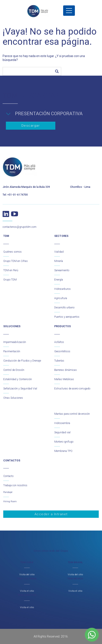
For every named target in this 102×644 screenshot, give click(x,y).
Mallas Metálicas (64, 379)
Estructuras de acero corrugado (72, 389)
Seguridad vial (62, 432)
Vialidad (59, 252)
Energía (59, 280)
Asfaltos (59, 342)
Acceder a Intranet (51, 514)
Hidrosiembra (62, 423)
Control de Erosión (14, 370)
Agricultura (61, 298)
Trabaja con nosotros (15, 485)
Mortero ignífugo (64, 442)
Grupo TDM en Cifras (16, 261)
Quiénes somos (12, 252)
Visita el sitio (27, 591)
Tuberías (59, 361)
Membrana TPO (63, 451)
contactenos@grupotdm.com (20, 227)
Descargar (31, 126)
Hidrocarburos (63, 289)
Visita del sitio (27, 575)
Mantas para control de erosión (72, 414)
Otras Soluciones (13, 398)
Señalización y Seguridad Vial (20, 389)
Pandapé (8, 492)
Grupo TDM (10, 280)
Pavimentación (12, 351)
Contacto (8, 476)
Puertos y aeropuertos (67, 317)
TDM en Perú (11, 270)
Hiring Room (10, 501)
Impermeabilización (15, 342)
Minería (59, 261)
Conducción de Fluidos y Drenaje (22, 361)
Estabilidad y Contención (18, 379)
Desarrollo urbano (64, 308)
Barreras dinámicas (66, 370)
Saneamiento (62, 270)
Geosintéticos (62, 351)
